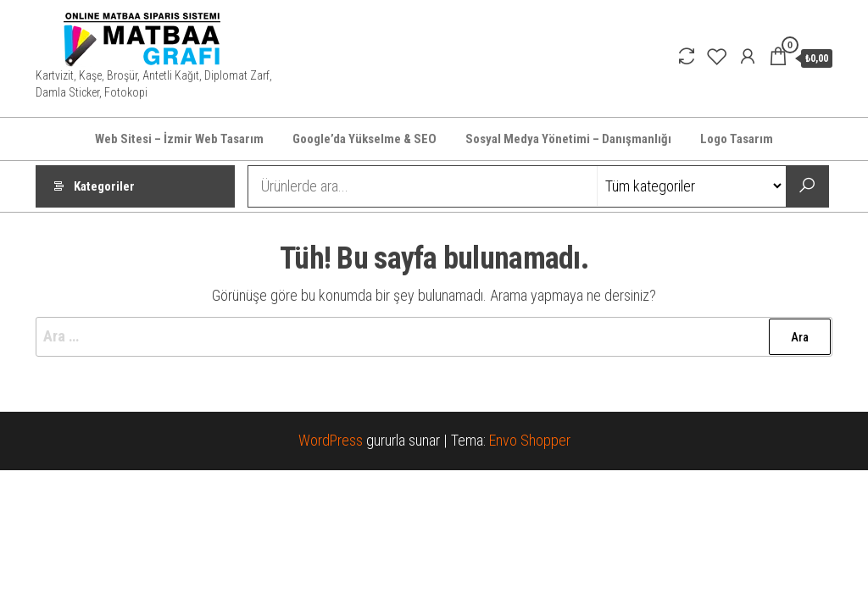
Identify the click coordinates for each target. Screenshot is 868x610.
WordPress (331, 440)
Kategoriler (104, 186)
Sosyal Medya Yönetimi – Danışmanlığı (568, 139)
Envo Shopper (530, 440)
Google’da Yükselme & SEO (364, 139)
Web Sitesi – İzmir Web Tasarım (179, 139)
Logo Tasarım (737, 139)
